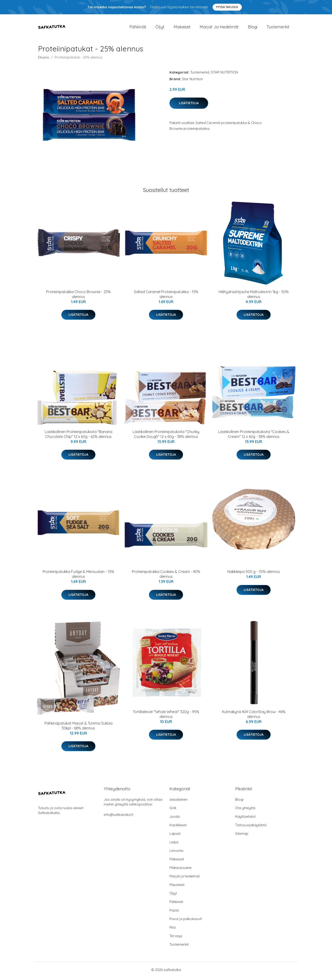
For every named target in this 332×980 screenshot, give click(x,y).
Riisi (173, 930)
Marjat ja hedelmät (219, 28)
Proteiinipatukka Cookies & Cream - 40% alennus (166, 577)
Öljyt (160, 28)
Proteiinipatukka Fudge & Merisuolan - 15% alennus (78, 577)
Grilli (173, 810)
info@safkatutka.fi (119, 817)
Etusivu (44, 60)
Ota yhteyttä (245, 810)
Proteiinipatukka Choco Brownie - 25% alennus (78, 297)
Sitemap (242, 836)
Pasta (174, 913)
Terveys (176, 938)
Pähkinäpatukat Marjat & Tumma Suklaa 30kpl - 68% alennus (79, 728)
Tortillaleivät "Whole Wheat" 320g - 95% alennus (166, 716)
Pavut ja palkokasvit (186, 921)
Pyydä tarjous (227, 7)
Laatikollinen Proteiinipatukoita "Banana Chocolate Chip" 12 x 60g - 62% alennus (79, 436)
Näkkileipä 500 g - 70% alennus (254, 574)
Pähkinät (138, 28)
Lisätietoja (189, 105)
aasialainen (178, 802)
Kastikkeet (178, 827)
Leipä (174, 844)
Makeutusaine (181, 870)
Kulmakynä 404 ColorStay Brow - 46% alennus (254, 716)
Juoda (175, 819)
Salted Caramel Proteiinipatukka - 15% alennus (166, 297)
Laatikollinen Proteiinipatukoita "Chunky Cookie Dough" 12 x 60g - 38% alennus (166, 436)
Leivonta (176, 853)
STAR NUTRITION (224, 75)
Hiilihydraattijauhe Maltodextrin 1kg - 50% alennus (254, 297)
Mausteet (177, 887)
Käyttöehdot (245, 819)
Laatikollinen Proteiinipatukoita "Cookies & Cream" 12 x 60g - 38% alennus (254, 436)
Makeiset (182, 28)
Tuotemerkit (278, 28)
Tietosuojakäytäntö (251, 827)
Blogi (253, 28)
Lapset (175, 836)
